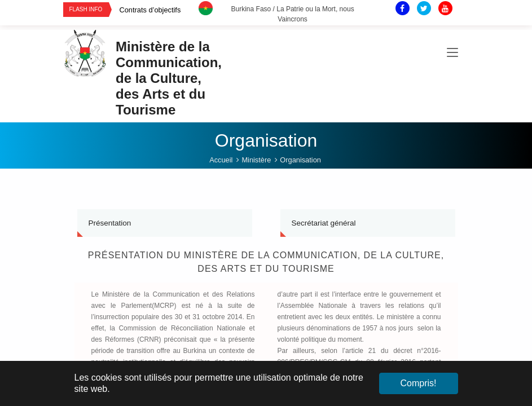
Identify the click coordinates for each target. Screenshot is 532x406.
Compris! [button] (418, 383)
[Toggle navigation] (452, 53)
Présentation (110, 223)
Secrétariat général (324, 223)
